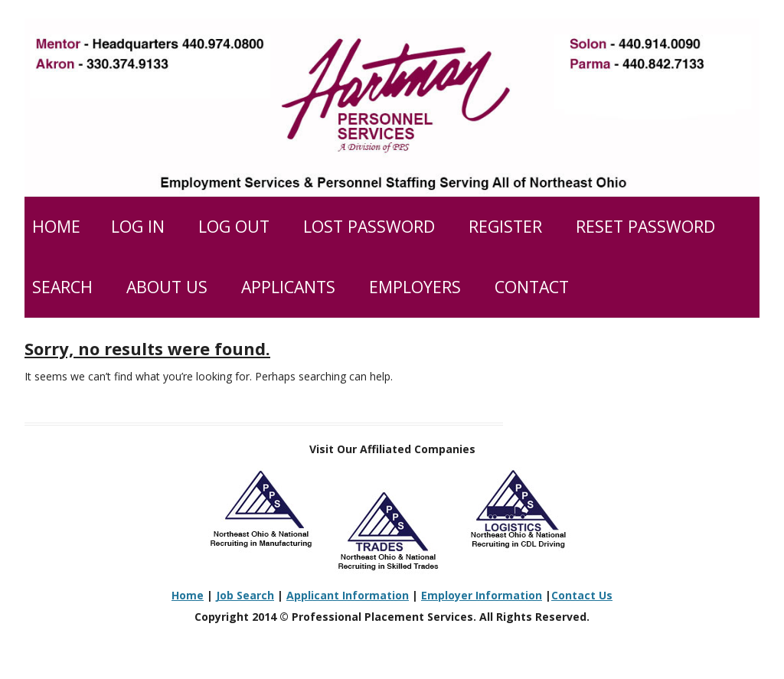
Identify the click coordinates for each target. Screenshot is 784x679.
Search (62, 287)
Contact (532, 287)
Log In (138, 226)
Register (505, 226)
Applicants (288, 287)
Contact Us (582, 595)
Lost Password (369, 226)
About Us (167, 287)
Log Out (234, 226)
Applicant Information (348, 595)
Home (56, 226)
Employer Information (482, 595)
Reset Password (645, 226)
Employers (415, 287)
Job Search (245, 595)
